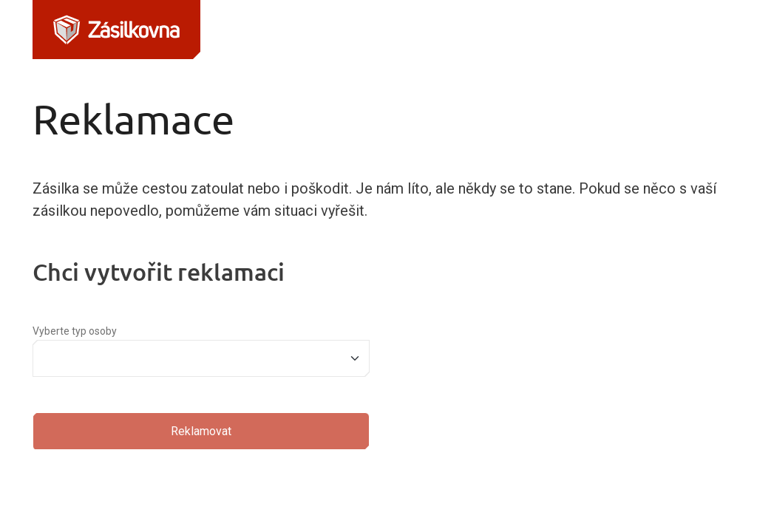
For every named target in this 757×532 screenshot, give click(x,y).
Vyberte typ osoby (75, 331)
